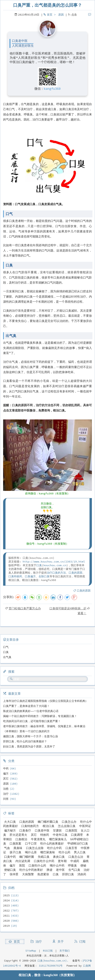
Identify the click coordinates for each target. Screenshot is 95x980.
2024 (6, 900)
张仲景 (14, 874)
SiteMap (31, 951)
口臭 (39, 565)
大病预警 (28, 874)
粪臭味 (18, 848)
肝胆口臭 (68, 874)
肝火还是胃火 (18, 835)
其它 (6, 779)
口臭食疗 (25, 830)
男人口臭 (80, 852)
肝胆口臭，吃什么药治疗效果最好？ (25, 741)
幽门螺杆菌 (27, 857)
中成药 (75, 861)
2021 (6, 916)
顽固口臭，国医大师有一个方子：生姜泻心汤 (30, 736)
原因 (61, 15)
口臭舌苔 (71, 848)
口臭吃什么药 (37, 865)
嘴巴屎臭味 (48, 852)
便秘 (83, 865)
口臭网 (86, 966)
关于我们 (65, 951)
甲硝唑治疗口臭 (78, 843)
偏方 (6, 773)
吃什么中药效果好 (31, 870)
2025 (6, 895)
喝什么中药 (57, 865)
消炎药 (82, 874)
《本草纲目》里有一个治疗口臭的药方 (26, 731)
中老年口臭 (60, 835)
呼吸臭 (72, 865)
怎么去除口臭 (67, 826)
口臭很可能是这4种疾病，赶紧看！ (68, 611)
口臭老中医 (42, 830)
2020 (6, 921)
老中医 (60, 870)
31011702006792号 (50, 966)
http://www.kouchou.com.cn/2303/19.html (54, 562)
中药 (6, 768)
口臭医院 (71, 830)
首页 (50, 15)
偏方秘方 (10, 830)
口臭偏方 (30, 576)
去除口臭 (44, 576)
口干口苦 (31, 843)
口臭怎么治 (76, 857)
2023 (6, 905)
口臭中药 (10, 857)
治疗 (6, 794)
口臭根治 (21, 839)
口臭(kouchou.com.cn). (53, 961)
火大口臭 (10, 822)
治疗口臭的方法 (56, 573)
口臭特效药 (15, 576)
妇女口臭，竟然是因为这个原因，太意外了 (29, 746)
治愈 (6, 789)
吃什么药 (65, 852)
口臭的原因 (75, 573)
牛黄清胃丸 (38, 839)
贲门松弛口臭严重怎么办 (25, 608)
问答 (6, 799)
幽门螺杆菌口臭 (48, 822)
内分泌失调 (23, 861)
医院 (22, 865)
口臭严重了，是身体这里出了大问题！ (26, 706)
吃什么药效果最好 (52, 843)
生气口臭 (74, 870)
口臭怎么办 (69, 822)
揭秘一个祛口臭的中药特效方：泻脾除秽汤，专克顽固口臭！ (40, 716)
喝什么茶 (31, 852)
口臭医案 (15, 843)
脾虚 (49, 870)
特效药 (45, 835)
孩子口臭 (15, 852)
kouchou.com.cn (55, 565)
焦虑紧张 (43, 874)
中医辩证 (85, 826)
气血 (7, 848)
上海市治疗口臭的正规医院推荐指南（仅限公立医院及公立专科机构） (46, 701)
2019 (6, 926)
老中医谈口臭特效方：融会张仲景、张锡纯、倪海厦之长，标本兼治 (44, 726)
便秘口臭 (10, 870)
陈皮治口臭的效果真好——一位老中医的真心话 (31, 711)
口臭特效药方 (30, 826)
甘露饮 (57, 830)
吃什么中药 (54, 848)
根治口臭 (48, 826)
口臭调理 (77, 835)
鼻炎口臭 (59, 857)
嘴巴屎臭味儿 (58, 839)
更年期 (62, 861)
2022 (6, 911)
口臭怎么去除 (35, 848)
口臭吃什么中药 (44, 861)
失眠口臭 (44, 857)
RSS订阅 (48, 951)
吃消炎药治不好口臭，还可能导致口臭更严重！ (32, 721)
